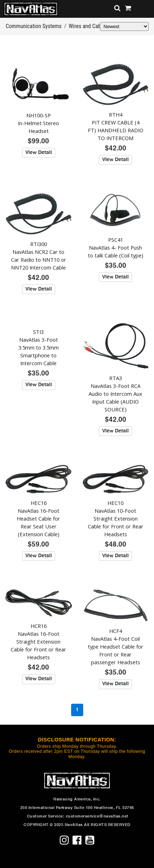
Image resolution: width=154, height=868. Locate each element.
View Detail (39, 153)
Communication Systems (34, 26)
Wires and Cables (88, 26)
